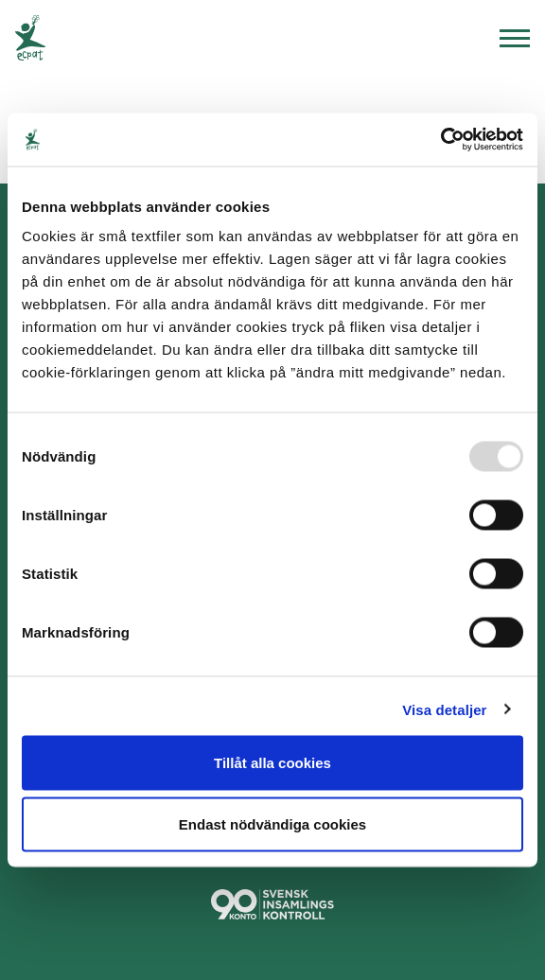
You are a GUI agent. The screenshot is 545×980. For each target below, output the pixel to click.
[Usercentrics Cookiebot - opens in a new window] (440, 140)
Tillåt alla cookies (272, 762)
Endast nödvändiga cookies (272, 824)
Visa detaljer (444, 709)
